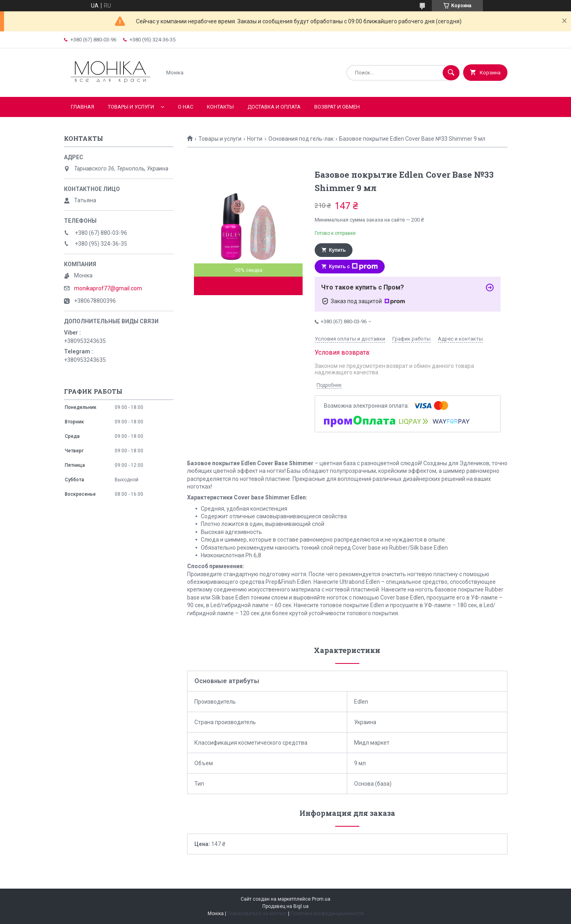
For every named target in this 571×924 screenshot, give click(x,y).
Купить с (354, 267)
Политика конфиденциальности (327, 914)
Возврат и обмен (337, 107)
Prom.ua (321, 899)
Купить (338, 250)
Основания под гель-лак (301, 139)
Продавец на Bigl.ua (285, 906)
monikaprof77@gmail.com (108, 288)
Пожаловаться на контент (257, 914)
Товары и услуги (131, 107)
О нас (186, 107)
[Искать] (451, 73)
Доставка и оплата (274, 107)
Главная (82, 107)
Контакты (220, 107)
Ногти (255, 139)
